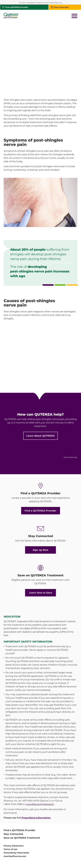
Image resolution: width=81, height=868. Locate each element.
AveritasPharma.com (15, 831)
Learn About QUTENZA (40, 410)
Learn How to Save (41, 567)
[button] (74, 16)
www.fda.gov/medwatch (40, 779)
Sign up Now (40, 524)
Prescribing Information (36, 792)
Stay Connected (13, 808)
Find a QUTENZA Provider (41, 485)
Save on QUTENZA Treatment (22, 812)
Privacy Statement (14, 820)
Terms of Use (11, 824)
